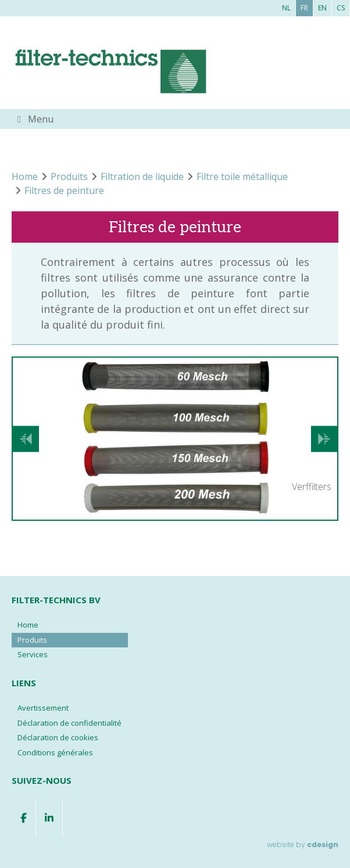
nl (286, 8)
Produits (32, 640)
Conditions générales (55, 752)
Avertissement (43, 708)
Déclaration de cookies (58, 737)
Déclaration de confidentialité (69, 723)
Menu (41, 119)
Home (28, 625)
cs (341, 8)
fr (304, 8)
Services (33, 654)
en (322, 8)
